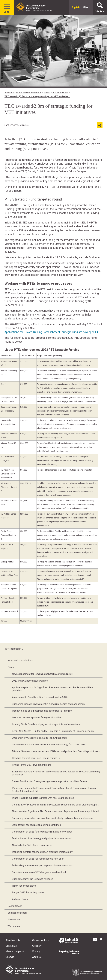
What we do (14, 920)
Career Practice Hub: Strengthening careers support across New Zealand (50, 781)
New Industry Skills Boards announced (32, 845)
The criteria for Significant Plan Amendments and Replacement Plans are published (55, 811)
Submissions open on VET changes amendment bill (39, 872)
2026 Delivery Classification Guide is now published (39, 738)
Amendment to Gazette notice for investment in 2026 (40, 697)
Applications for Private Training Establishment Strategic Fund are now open (50, 332)
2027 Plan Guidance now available (30, 681)
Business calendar (17, 913)
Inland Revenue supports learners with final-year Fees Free (43, 798)
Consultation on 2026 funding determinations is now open (42, 832)
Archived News (60, 93)
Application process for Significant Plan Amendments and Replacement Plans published (53, 689)
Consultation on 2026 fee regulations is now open (38, 859)
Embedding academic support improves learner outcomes (42, 865)
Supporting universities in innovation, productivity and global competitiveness (53, 818)
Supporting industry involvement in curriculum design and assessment (49, 704)
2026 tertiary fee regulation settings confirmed (36, 825)
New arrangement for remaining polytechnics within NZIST (42, 674)
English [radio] (75, 7)
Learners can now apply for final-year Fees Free (37, 718)
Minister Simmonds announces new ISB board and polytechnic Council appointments (56, 751)
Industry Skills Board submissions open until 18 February (42, 711)
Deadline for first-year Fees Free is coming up (36, 758)
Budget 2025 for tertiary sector (28, 893)
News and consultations (29, 93)
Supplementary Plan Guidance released (33, 879)
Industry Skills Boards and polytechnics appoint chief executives (46, 724)
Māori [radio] (86, 7)
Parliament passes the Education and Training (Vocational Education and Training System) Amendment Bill (54, 790)
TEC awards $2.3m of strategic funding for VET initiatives (37, 96)
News (47, 93)
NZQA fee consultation (24, 886)
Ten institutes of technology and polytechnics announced (42, 838)
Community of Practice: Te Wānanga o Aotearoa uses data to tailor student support (55, 805)
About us (9, 93)
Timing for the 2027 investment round (32, 765)
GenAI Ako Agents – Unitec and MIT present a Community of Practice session (53, 731)
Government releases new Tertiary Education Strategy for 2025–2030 (48, 745)
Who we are (14, 926)
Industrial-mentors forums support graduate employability (42, 852)
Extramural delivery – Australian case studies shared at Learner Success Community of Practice (56, 773)
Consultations (15, 906)
